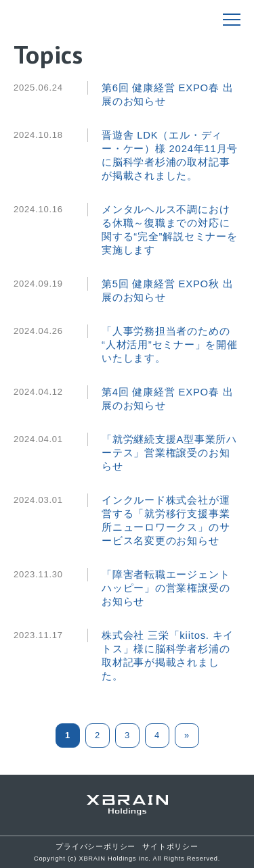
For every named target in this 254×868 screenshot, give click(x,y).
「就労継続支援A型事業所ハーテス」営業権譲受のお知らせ (169, 453)
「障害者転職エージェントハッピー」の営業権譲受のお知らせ (166, 588)
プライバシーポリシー (96, 846)
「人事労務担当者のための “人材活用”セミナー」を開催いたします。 (170, 345)
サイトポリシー (170, 846)
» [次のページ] (187, 735)
